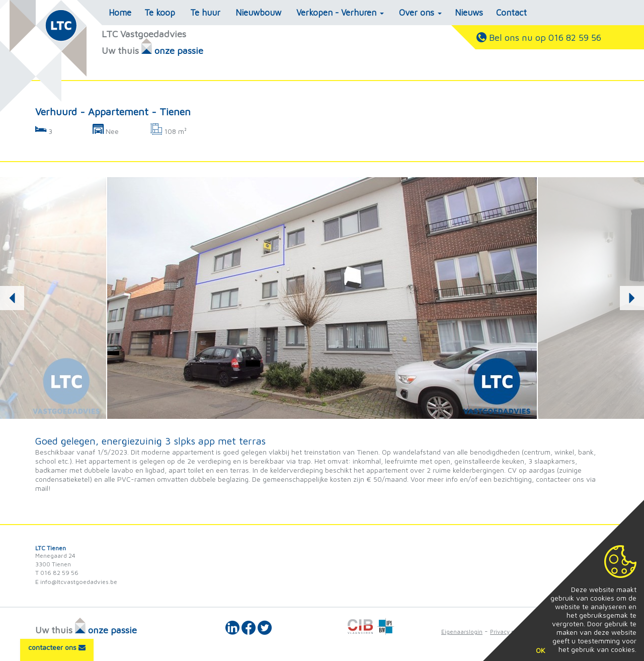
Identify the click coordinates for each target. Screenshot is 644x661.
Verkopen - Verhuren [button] (340, 13)
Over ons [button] (420, 13)
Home (120, 13)
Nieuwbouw (258, 13)
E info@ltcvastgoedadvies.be (76, 582)
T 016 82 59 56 (57, 573)
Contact (511, 13)
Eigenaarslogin (462, 632)
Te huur (205, 13)
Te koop (160, 13)
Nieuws (469, 13)
